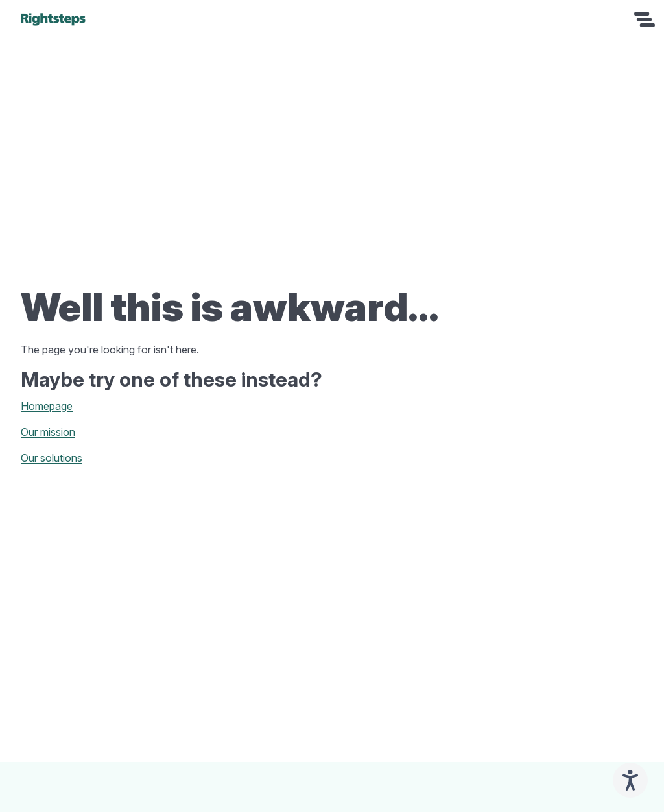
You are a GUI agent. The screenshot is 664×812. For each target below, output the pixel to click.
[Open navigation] (645, 19)
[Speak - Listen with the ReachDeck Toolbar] (630, 780)
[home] (53, 19)
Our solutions (52, 458)
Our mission (48, 432)
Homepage (47, 406)
